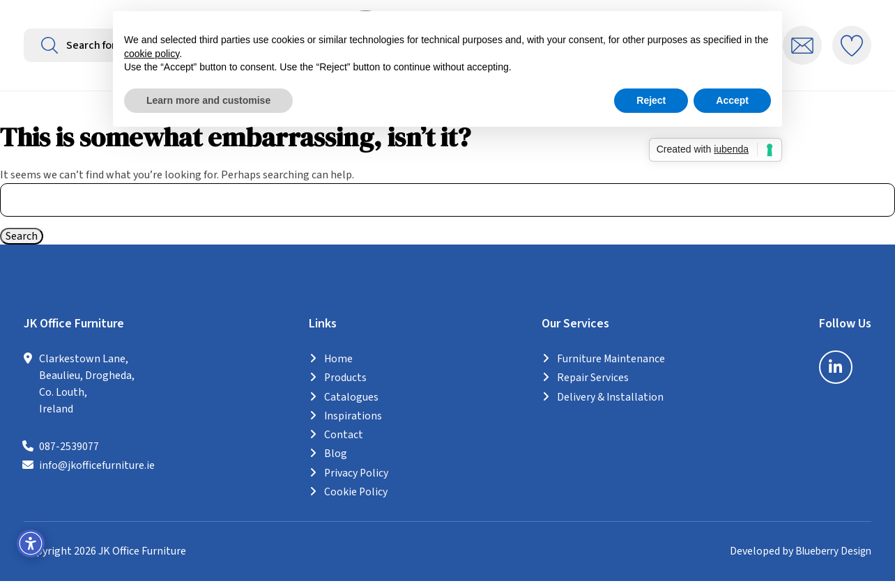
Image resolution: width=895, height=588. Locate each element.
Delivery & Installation (611, 405)
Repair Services (593, 387)
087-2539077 (69, 456)
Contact (343, 443)
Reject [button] (651, 100)
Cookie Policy (355, 500)
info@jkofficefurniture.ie (97, 474)
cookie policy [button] (152, 54)
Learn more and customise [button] (208, 100)
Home (338, 368)
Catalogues (351, 405)
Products (345, 387)
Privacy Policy (356, 481)
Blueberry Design (831, 559)
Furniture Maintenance (611, 368)
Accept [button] (732, 100)
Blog (335, 462)
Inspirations (353, 424)
